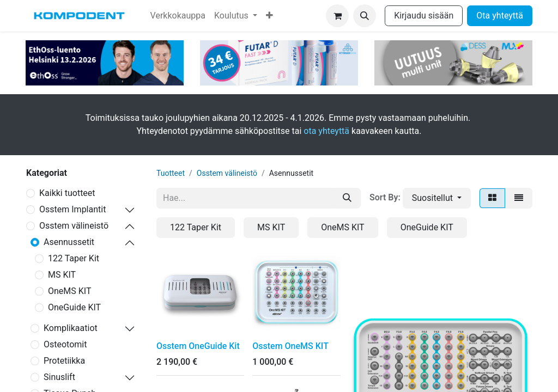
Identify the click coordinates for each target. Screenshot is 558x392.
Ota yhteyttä (500, 16)
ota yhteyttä (326, 131)
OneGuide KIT (74, 307)
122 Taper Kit (74, 258)
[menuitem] (178, 16)
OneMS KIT (69, 291)
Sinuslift (59, 377)
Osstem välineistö (74, 226)
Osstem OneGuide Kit (198, 346)
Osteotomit (65, 344)
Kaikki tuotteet (67, 193)
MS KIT (62, 275)
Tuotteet (171, 173)
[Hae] (347, 198)
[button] (365, 16)
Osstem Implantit (72, 209)
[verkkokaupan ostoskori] (337, 16)
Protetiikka (64, 361)
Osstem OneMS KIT (290, 346)
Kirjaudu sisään (424, 16)
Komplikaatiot (71, 328)
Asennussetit (69, 242)
